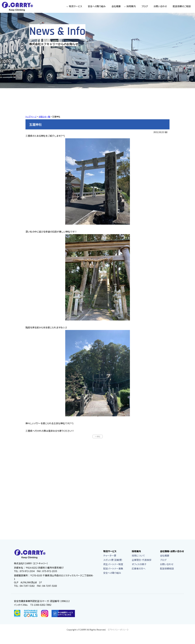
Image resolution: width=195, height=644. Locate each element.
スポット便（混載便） (113, 560)
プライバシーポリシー (118, 630)
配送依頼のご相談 (182, 6)
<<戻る (98, 437)
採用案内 (131, 6)
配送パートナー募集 (113, 569)
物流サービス (75, 6)
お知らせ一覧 (44, 117)
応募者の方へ (139, 569)
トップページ (31, 117)
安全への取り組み (97, 6)
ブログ (145, 6)
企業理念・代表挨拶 (142, 560)
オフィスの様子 (139, 564)
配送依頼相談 (167, 569)
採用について (138, 556)
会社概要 (116, 6)
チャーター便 (110, 556)
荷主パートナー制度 (113, 564)
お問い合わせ (160, 6)
